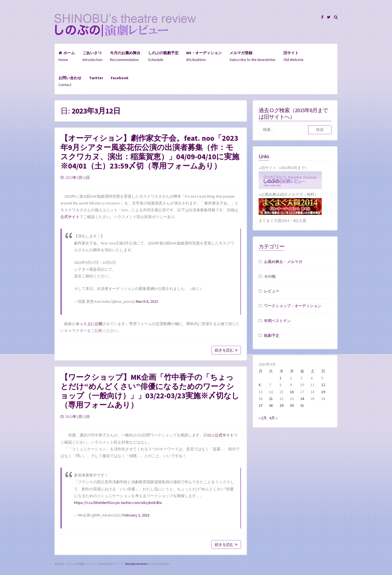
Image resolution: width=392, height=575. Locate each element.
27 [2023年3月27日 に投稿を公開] (261, 405)
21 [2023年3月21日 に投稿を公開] (271, 399)
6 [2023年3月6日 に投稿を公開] (260, 385)
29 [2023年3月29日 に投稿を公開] (281, 405)
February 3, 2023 (136, 515)
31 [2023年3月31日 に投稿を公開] (302, 405)
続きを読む (226, 350)
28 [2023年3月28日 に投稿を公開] (271, 405)
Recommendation (125, 56)
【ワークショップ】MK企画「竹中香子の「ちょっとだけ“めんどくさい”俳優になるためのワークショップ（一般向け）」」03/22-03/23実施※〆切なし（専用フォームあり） (150, 391)
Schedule (163, 56)
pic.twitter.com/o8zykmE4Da (139, 503)
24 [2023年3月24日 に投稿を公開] (302, 399)
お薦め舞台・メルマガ (283, 262)
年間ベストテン (277, 321)
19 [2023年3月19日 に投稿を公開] (323, 392)
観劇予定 (272, 335)
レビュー (272, 291)
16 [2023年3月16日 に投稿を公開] (292, 392)
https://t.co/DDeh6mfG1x (94, 503)
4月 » (273, 418)
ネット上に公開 (89, 324)
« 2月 (263, 418)
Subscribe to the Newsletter (253, 56)
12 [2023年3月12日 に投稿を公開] (323, 385)
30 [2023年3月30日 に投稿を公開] (292, 405)
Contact (70, 81)
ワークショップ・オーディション (293, 306)
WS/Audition (204, 56)
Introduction (92, 56)
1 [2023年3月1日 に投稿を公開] (281, 378)
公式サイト (70, 217)
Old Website (293, 56)
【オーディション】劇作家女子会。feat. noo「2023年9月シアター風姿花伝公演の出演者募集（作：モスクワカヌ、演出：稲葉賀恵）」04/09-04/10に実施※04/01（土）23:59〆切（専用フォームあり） (150, 152)
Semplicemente (136, 564)
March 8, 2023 (147, 301)
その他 (270, 276)
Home (67, 56)
